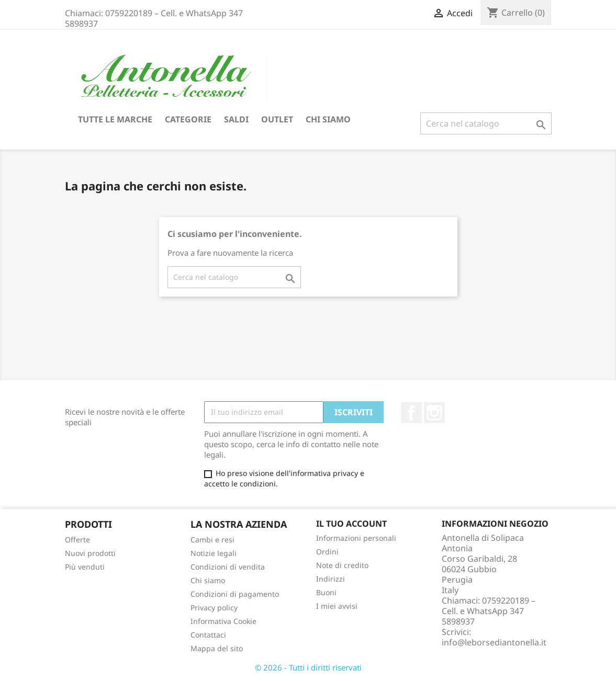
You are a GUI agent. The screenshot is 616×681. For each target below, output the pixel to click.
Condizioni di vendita (228, 567)
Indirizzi (331, 579)
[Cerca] (486, 123)
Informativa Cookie (223, 621)
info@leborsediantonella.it (494, 642)
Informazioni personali (356, 538)
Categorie (188, 119)
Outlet (277, 119)
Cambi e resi (212, 540)
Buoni (326, 592)
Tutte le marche (115, 119)
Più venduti (85, 567)
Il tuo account (351, 524)
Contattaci (208, 635)
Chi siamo (328, 119)
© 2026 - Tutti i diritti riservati (308, 667)
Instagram (434, 413)
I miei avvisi (337, 606)
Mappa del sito (217, 648)
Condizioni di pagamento (235, 594)
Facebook (411, 413)
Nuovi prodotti (90, 553)
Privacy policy (214, 608)
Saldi (236, 119)
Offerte (77, 540)
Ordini (327, 552)
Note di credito (342, 565)
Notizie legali (214, 553)
